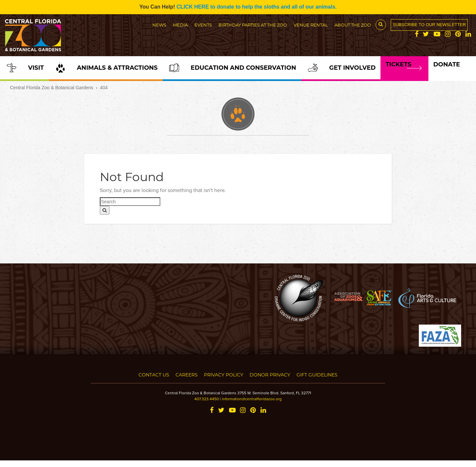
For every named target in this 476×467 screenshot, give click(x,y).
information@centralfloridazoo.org (252, 399)
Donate (447, 64)
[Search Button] (381, 25)
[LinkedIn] (468, 35)
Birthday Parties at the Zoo (253, 25)
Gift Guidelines (317, 375)
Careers (187, 375)
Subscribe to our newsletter (429, 25)
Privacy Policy (224, 375)
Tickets (398, 64)
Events (203, 25)
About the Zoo (353, 25)
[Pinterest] (458, 35)
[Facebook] (417, 35)
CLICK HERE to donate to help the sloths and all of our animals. (257, 7)
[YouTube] (437, 35)
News (159, 25)
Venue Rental (311, 25)
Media (180, 25)
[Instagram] (448, 35)
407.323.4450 (207, 399)
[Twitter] (426, 35)
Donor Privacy (270, 375)
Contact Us (154, 375)
